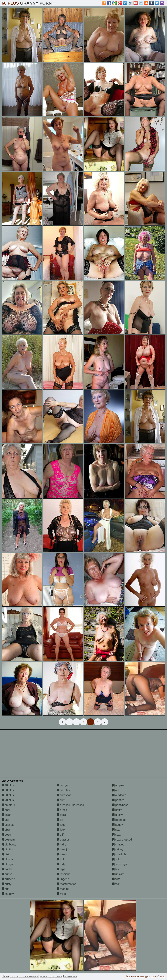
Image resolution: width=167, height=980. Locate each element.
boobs (7, 869)
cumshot (64, 795)
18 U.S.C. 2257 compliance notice (58, 976)
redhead (119, 820)
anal (6, 810)
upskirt (118, 874)
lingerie (63, 879)
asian (7, 815)
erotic (62, 810)
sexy (117, 835)
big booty (9, 844)
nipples (118, 785)
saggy (118, 825)
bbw (6, 830)
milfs (61, 894)
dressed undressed (71, 805)
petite (117, 810)
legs (61, 869)
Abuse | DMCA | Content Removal (20, 976)
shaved (118, 844)
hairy (62, 844)
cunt (61, 800)
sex (116, 830)
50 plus (8, 790)
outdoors (119, 795)
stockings (120, 864)
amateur (8, 805)
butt (6, 889)
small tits (119, 854)
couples (63, 790)
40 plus (8, 785)
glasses (63, 840)
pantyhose (120, 805)
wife (116, 879)
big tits (7, 849)
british (7, 874)
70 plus (8, 800)
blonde (7, 859)
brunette (8, 879)
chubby (8, 894)
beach (7, 835)
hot (61, 859)
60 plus (8, 795)
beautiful (9, 840)
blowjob (8, 864)
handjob (64, 849)
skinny (118, 849)
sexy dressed (122, 840)
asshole (8, 825)
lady (61, 864)
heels (62, 854)
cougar (63, 785)
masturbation (67, 884)
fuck (61, 830)
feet (61, 825)
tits (116, 869)
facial (62, 815)
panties (118, 800)
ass (5, 820)
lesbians (64, 874)
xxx (116, 884)
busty (7, 884)
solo (116, 859)
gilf (60, 835)
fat (60, 820)
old (116, 790)
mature (63, 889)
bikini (6, 854)
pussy (117, 815)
